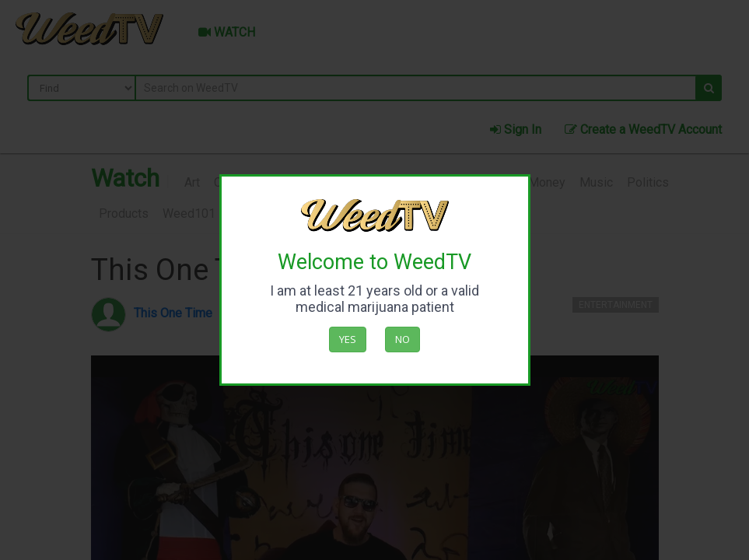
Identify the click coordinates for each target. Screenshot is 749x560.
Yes (348, 339)
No (402, 339)
